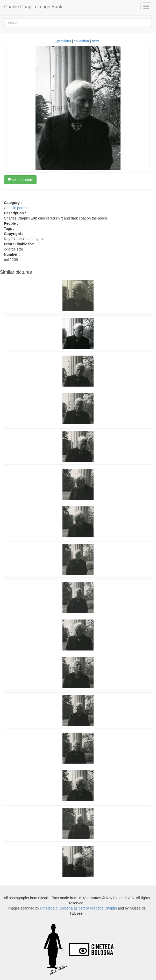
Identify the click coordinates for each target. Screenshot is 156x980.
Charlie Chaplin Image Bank (33, 7)
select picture (20, 180)
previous (64, 41)
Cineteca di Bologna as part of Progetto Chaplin (79, 908)
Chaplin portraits (17, 208)
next (95, 41)
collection (81, 41)
